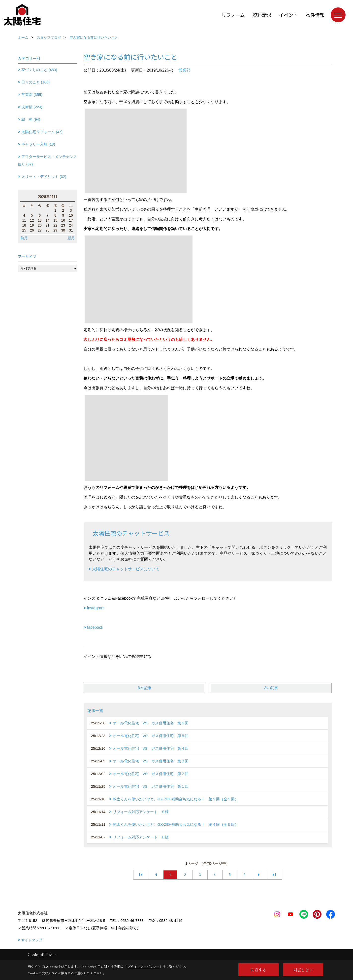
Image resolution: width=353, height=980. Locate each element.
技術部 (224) (32, 107)
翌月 (71, 238)
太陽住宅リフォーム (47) (42, 132)
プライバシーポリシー (143, 966)
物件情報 (315, 15)
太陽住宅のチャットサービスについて (126, 569)
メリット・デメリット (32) (44, 176)
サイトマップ (32, 940)
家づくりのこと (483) (39, 70)
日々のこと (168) (35, 82)
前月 (24, 238)
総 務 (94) (31, 119)
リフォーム (233, 15)
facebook (95, 627)
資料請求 (262, 15)
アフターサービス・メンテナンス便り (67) (48, 160)
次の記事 (271, 688)
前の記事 (144, 688)
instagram (96, 608)
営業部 (184, 70)
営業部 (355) (32, 95)
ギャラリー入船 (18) (38, 144)
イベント (289, 15)
